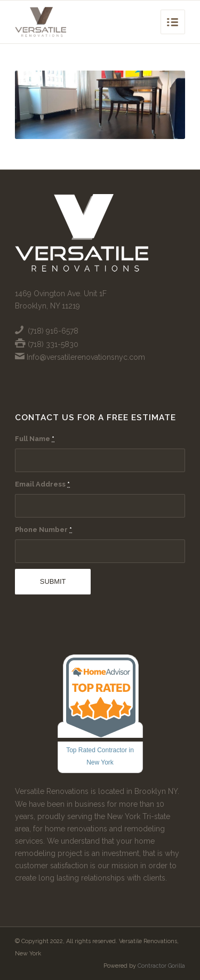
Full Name (35, 439)
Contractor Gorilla (161, 966)
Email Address (42, 484)
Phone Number (43, 530)
